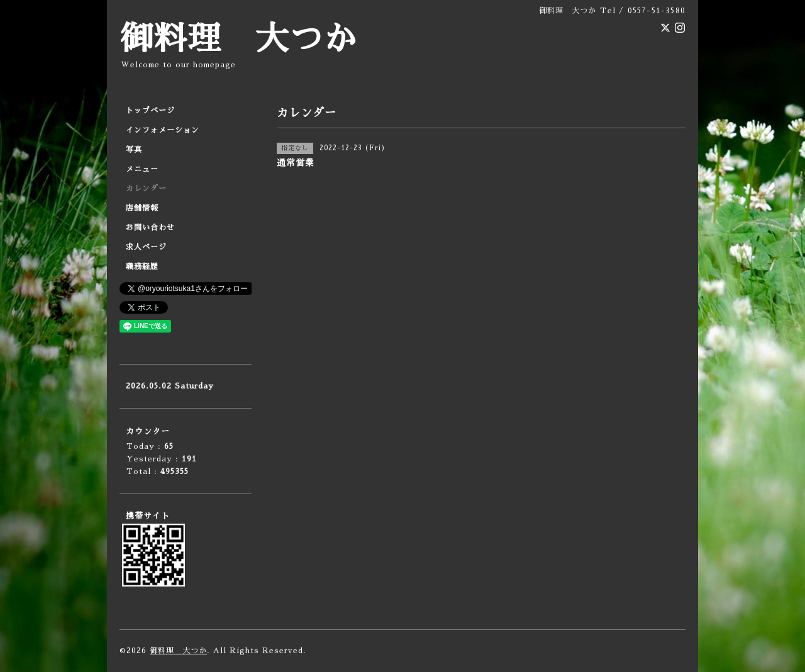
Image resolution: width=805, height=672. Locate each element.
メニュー (142, 169)
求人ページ (146, 247)
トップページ (150, 111)
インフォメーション (163, 130)
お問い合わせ (150, 228)
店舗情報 (142, 208)
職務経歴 (142, 267)
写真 (134, 150)
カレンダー (146, 189)
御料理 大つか (238, 39)
